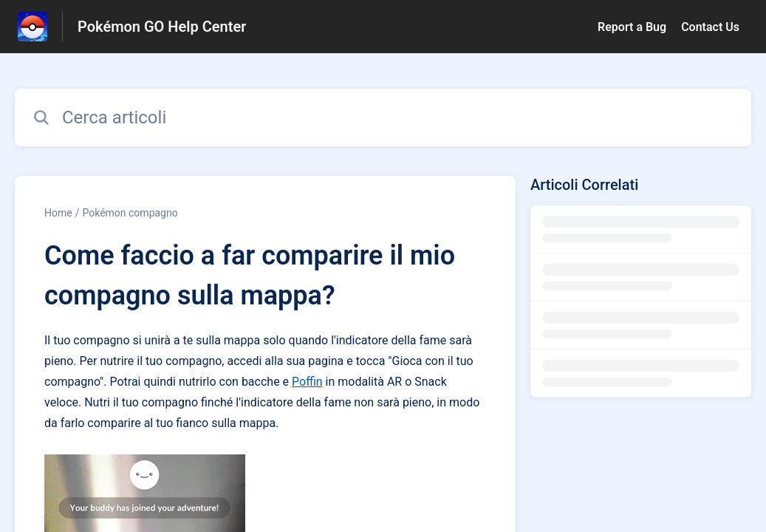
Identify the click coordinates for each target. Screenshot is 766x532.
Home (58, 213)
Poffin (307, 382)
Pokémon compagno (130, 213)
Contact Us (710, 27)
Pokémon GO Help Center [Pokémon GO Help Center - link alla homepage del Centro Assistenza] (162, 27)
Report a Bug (632, 27)
